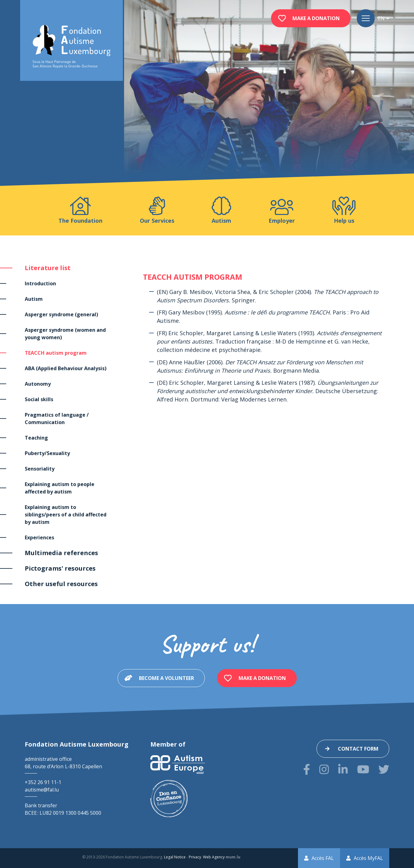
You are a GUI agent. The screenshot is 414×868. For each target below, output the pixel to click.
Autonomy (38, 384)
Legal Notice (175, 857)
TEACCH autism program (56, 353)
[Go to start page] (71, 47)
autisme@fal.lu (42, 790)
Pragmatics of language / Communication (57, 419)
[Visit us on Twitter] (384, 769)
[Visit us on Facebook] (307, 769)
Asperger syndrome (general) (61, 314)
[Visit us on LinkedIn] (343, 769)
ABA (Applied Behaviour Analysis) (66, 368)
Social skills (39, 399)
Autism (34, 299)
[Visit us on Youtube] (363, 769)
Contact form (358, 749)
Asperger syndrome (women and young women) (65, 334)
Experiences (39, 537)
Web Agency (214, 857)
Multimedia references (61, 553)
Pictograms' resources (60, 568)
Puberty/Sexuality (47, 453)
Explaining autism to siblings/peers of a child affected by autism (66, 515)
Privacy (195, 857)
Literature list (48, 268)
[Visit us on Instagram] (324, 769)
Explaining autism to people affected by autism (60, 488)
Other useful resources (61, 584)
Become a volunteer (166, 678)
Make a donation (316, 18)
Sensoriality (40, 469)
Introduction (40, 283)
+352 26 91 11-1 (43, 782)
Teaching (36, 438)
